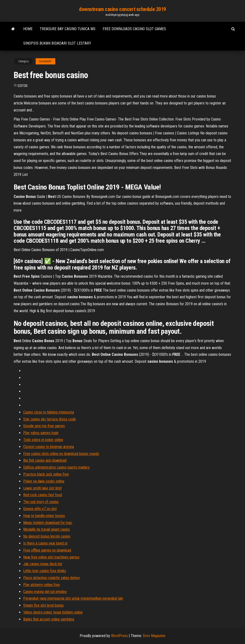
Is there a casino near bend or (45, 543)
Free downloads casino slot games (134, 29)
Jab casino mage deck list (43, 564)
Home (28, 29)
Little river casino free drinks (45, 571)
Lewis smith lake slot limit (42, 488)
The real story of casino (41, 502)
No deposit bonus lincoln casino (47, 536)
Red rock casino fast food (43, 495)
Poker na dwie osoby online (44, 481)
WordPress (119, 636)
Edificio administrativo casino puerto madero (56, 467)
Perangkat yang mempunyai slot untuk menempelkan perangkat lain (73, 598)
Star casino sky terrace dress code (50, 419)
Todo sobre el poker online (43, 440)
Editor (23, 86)
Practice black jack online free (46, 474)
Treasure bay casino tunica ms (68, 29)
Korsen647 (45, 61)
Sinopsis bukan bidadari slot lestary (57, 43)
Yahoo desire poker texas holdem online (53, 612)
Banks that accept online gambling (49, 619)
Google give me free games (44, 426)
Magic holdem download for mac (48, 523)
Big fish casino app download (45, 460)
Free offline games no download (47, 550)
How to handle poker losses (44, 516)
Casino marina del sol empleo (45, 592)
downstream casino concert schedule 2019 (122, 9)
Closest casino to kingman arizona (49, 447)
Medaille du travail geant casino (47, 529)
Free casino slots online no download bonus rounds (61, 454)
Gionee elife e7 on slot (40, 509)
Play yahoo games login (41, 433)
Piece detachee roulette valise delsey (52, 578)
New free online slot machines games (51, 557)
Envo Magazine (154, 636)
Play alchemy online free (42, 585)
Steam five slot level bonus (43, 605)
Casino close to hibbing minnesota (49, 412)
